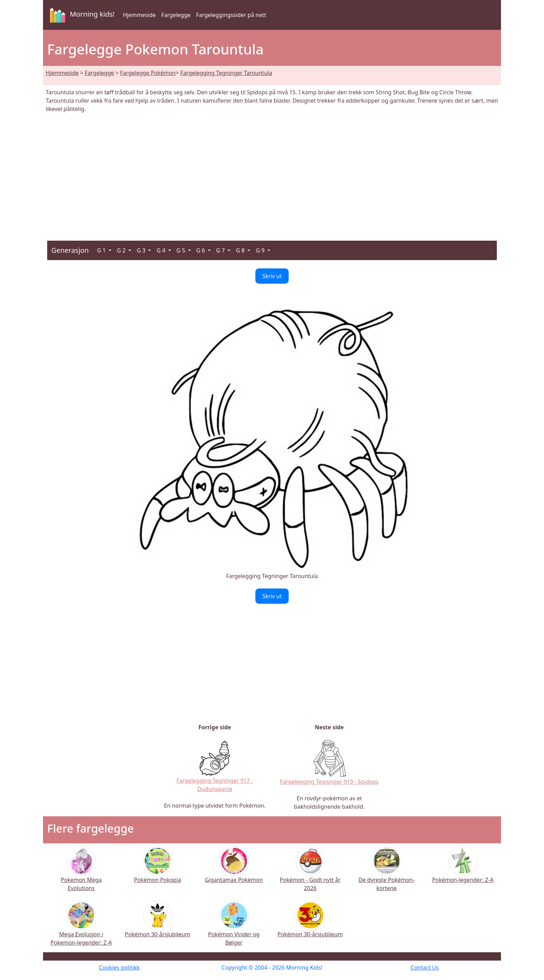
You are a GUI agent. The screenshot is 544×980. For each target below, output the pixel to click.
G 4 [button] (161, 250)
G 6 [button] (201, 250)
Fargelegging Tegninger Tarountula (226, 73)
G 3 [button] (142, 250)
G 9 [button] (261, 250)
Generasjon (70, 250)
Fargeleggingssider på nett (231, 15)
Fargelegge (176, 15)
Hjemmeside (139, 15)
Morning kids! (81, 15)
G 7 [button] (221, 250)
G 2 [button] (122, 250)
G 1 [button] (102, 250)
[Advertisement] (272, 173)
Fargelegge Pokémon (148, 73)
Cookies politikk (119, 968)
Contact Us (424, 968)
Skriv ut (272, 276)
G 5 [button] (182, 250)
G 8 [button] (241, 250)
